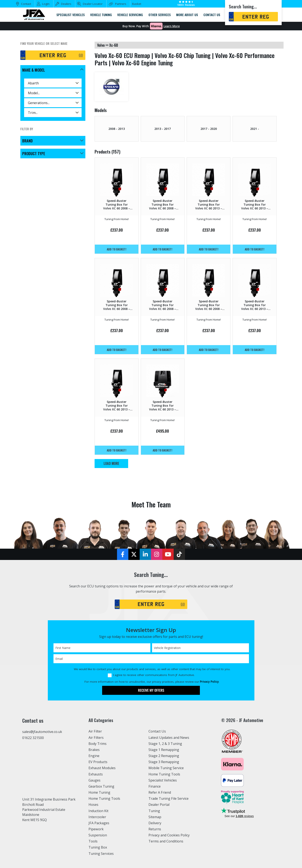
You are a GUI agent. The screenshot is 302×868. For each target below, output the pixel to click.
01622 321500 (33, 738)
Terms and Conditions (166, 841)
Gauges (94, 780)
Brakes (94, 750)
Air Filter (95, 731)
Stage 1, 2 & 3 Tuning (165, 744)
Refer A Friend (160, 792)
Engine (94, 756)
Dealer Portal (159, 805)
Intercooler (97, 817)
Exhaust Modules (102, 768)
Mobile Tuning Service (166, 768)
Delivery (155, 823)
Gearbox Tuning (102, 786)
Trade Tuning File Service (169, 798)
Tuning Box (98, 847)
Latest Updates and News (169, 738)
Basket (137, 4)
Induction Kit (99, 811)
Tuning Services (101, 854)
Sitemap (155, 817)
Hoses (93, 805)
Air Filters (96, 738)
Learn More (172, 26)
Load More (111, 463)
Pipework (96, 829)
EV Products (98, 762)
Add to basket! (117, 249)
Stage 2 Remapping (164, 756)
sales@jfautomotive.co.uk (42, 732)
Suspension (98, 835)
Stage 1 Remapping (164, 750)
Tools (93, 841)
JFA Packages (99, 823)
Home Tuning (100, 792)
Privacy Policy (209, 682)
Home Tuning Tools (104, 798)
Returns (155, 829)
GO (81, 55)
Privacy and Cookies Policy (169, 835)
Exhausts (96, 774)
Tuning (154, 811)
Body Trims (98, 744)
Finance (155, 786)
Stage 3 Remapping (164, 762)
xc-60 (114, 45)
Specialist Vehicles (163, 780)
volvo (101, 45)
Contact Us (157, 731)
